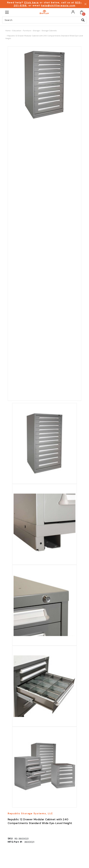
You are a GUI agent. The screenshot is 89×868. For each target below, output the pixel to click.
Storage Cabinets (49, 31)
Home (8, 31)
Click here (31, 3)
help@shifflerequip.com (58, 6)
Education (17, 31)
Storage (36, 31)
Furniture (27, 31)
